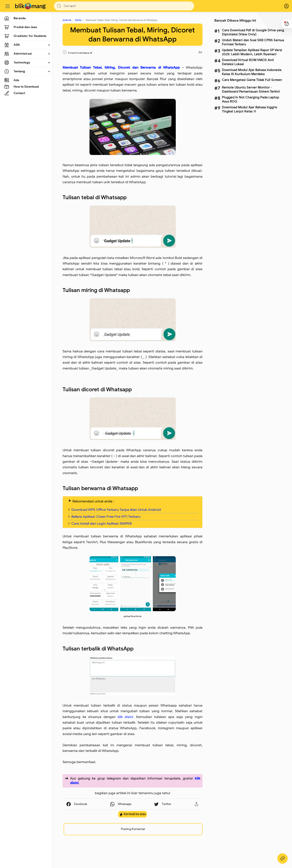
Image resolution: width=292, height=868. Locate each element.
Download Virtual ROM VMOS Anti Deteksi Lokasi (248, 62)
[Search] (124, 6)
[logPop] (283, 6)
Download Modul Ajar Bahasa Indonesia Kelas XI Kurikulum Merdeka (252, 72)
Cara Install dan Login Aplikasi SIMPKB (102, 524)
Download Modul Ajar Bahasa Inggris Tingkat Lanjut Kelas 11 (250, 109)
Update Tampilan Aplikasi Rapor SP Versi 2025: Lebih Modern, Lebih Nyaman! (252, 52)
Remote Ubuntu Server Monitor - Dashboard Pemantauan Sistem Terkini (251, 89)
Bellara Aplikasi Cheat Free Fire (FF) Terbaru (106, 517)
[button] (59, 6)
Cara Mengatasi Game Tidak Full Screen (252, 80)
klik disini (126, 717)
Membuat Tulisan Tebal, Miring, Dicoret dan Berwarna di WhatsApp (121, 68)
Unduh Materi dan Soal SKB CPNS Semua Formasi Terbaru (253, 42)
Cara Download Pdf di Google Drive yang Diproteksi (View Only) (253, 32)
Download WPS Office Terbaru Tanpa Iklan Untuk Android (116, 510)
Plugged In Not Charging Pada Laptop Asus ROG (250, 99)
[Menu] (8, 6)
